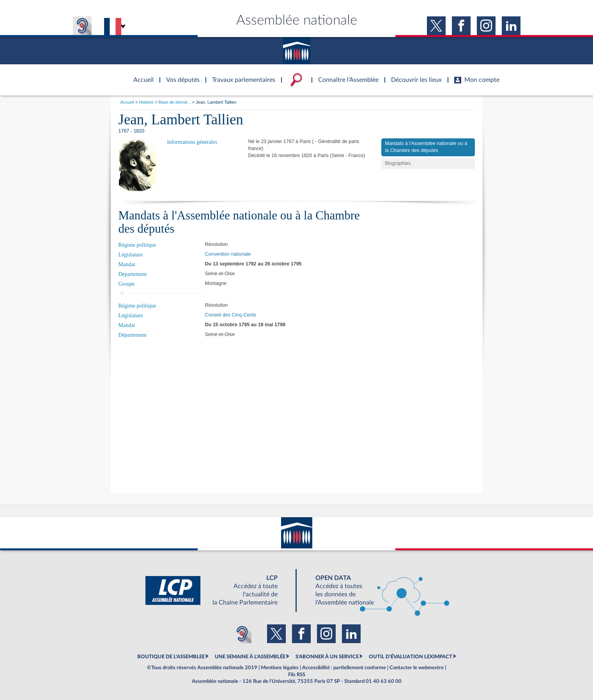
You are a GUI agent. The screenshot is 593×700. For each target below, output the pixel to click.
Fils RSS (297, 675)
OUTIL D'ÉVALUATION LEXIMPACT (411, 657)
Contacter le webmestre (417, 668)
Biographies (398, 163)
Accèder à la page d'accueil (141, 75)
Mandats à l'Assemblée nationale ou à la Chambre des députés (426, 147)
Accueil (127, 102)
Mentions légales (280, 668)
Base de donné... (174, 102)
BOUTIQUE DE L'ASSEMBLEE (171, 657)
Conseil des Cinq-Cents (231, 315)
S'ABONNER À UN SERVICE (327, 657)
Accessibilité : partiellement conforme (344, 668)
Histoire (146, 102)
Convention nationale (228, 254)
